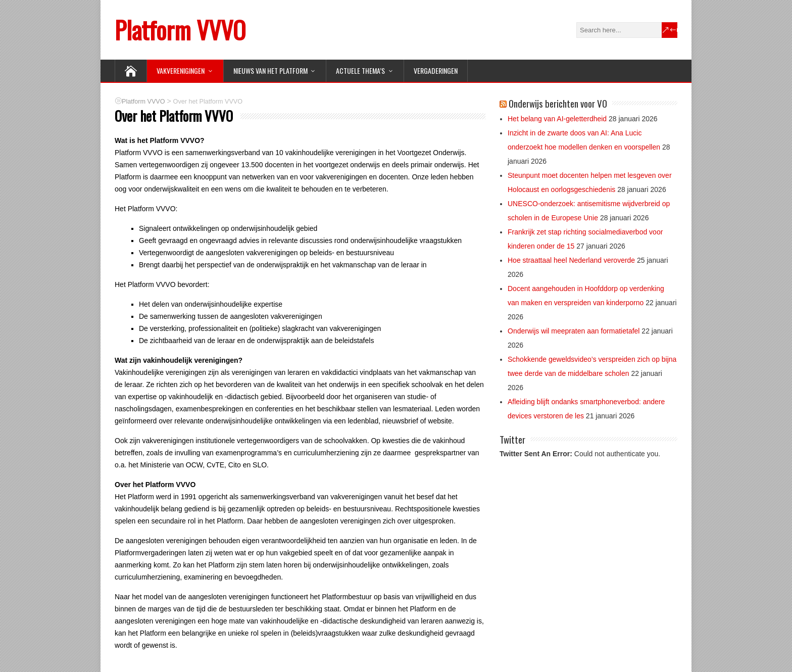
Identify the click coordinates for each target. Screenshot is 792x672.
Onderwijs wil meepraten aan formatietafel (574, 331)
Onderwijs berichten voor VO (558, 103)
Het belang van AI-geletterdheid (557, 119)
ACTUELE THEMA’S (360, 70)
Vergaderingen (436, 70)
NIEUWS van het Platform (270, 70)
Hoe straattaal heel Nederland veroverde (571, 260)
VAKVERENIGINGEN (181, 70)
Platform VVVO (180, 30)
